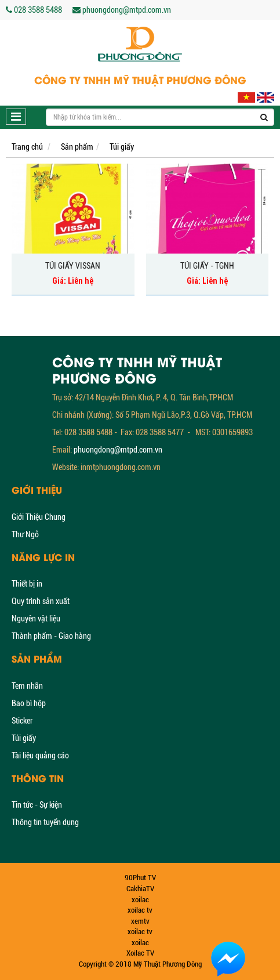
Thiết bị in (27, 584)
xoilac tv (140, 910)
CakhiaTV (140, 889)
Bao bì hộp (29, 703)
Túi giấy (122, 147)
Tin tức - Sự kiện (37, 805)
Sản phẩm (77, 147)
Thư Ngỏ (25, 534)
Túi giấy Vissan (73, 266)
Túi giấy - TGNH (207, 266)
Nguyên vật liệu (36, 619)
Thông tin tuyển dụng (45, 822)
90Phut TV (140, 878)
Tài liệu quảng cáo (40, 755)
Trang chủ (27, 147)
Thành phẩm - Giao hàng (51, 636)
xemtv (140, 921)
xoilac (140, 900)
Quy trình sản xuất (41, 601)
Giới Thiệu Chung (39, 517)
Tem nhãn (27, 686)
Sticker (22, 721)
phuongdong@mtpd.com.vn (118, 450)
